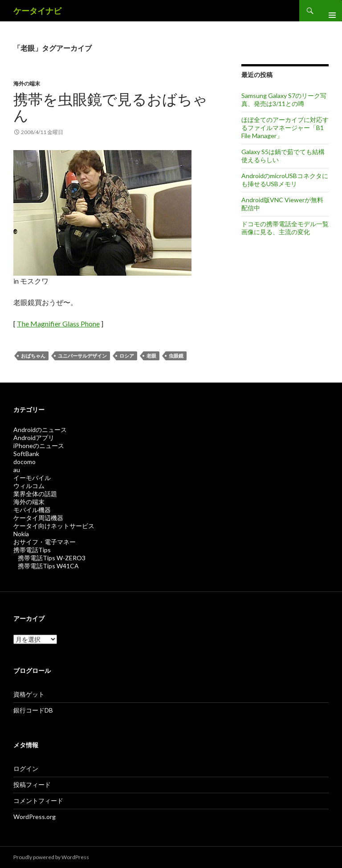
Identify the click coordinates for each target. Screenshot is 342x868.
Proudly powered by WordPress (51, 857)
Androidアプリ (34, 438)
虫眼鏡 (176, 356)
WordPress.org (35, 817)
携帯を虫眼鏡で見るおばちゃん (110, 107)
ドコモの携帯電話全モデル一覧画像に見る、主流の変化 (285, 228)
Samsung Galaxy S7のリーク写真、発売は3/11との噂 (284, 100)
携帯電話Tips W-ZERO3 (52, 558)
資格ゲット (29, 694)
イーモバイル (32, 478)
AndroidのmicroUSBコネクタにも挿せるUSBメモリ (285, 180)
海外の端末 (27, 84)
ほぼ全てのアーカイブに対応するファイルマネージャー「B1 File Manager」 (285, 128)
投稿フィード (32, 784)
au (17, 470)
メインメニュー (329, 11)
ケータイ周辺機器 (38, 518)
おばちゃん (33, 356)
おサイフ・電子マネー (45, 542)
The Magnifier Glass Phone (58, 324)
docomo (24, 462)
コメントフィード (38, 801)
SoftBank (26, 454)
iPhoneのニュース (39, 446)
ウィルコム (29, 486)
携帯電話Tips (32, 550)
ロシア (127, 356)
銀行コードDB (33, 710)
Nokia (21, 534)
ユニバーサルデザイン (82, 356)
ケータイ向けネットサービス (54, 526)
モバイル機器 (32, 510)
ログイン (26, 768)
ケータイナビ (37, 11)
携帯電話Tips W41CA (48, 566)
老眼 (151, 356)
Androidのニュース (40, 430)
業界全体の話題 (35, 494)
